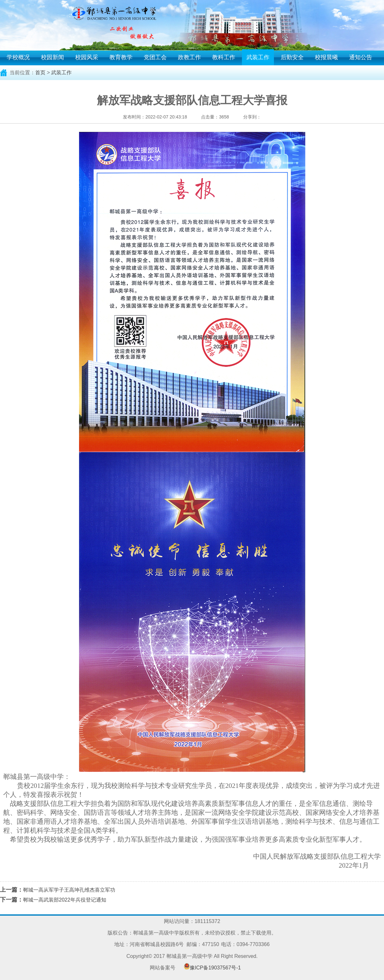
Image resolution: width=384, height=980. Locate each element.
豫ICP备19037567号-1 (215, 968)
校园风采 (87, 57)
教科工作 (224, 57)
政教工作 (189, 57)
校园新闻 (52, 57)
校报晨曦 (326, 57)
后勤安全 (292, 57)
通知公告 (361, 57)
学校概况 (18, 57)
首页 (40, 73)
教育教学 (121, 57)
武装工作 (258, 57)
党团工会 (155, 57)
